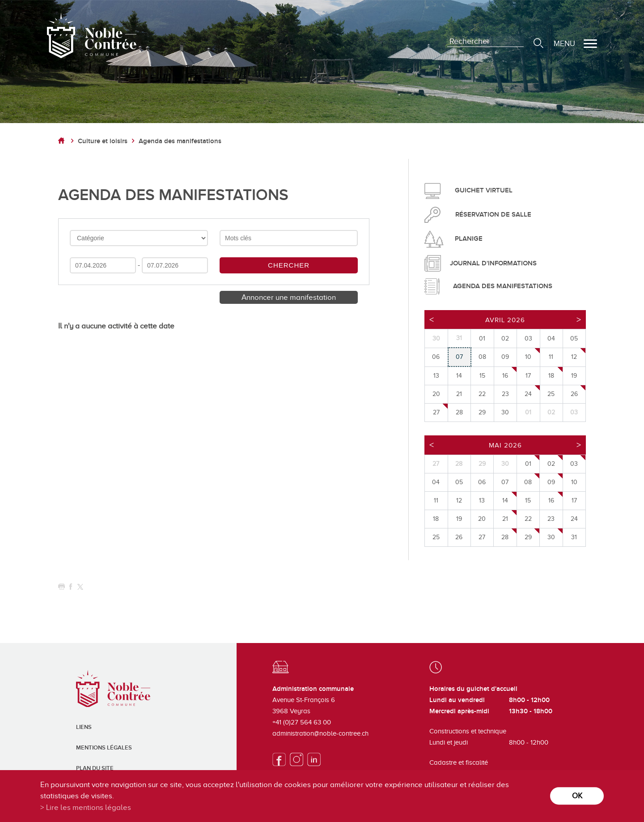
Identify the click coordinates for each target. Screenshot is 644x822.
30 (551, 537)
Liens (84, 727)
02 (551, 464)
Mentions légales (104, 748)
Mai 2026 (505, 445)
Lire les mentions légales (89, 807)
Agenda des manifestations (180, 141)
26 (574, 394)
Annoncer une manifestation (289, 297)
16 (505, 376)
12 (574, 357)
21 (505, 519)
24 (528, 394)
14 (505, 500)
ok (577, 796)
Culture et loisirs (103, 141)
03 (574, 464)
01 (528, 464)
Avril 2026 (505, 320)
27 (436, 412)
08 (528, 482)
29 (528, 537)
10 (528, 357)
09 (551, 482)
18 (551, 376)
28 (505, 537)
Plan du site (95, 768)
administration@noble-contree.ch (320, 733)
